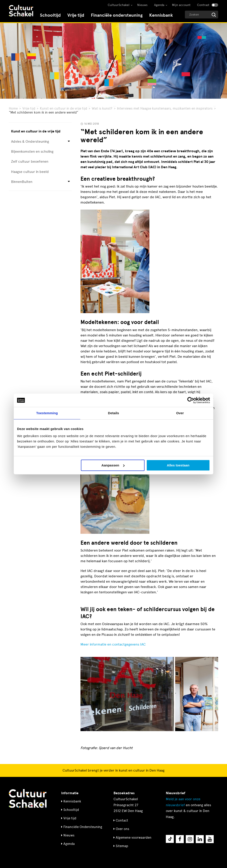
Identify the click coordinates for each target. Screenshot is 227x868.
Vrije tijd (76, 15)
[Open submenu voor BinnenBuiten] (69, 182)
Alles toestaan (178, 465)
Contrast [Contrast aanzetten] (203, 5)
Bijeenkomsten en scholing (32, 151)
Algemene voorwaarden (134, 838)
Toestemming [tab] (47, 413)
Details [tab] (113, 413)
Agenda (159, 5)
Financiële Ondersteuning (83, 827)
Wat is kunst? (102, 108)
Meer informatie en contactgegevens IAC (113, 644)
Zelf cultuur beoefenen (30, 161)
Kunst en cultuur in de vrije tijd (64, 108)
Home (13, 108)
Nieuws (142, 5)
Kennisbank (161, 15)
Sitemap (122, 846)
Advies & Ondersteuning (30, 141)
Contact (122, 820)
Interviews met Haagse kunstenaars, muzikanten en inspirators (165, 108)
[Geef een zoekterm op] (202, 15)
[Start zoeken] (214, 15)
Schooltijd (50, 15)
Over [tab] (180, 413)
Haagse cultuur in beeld (30, 172)
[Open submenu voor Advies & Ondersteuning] (69, 141)
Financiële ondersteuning (117, 15)
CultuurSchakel (119, 5)
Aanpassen (113, 465)
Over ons (122, 829)
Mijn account (181, 5)
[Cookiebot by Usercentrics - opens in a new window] (191, 400)
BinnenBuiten (22, 182)
